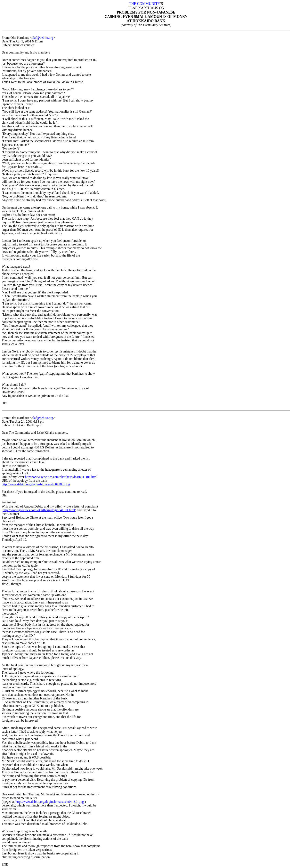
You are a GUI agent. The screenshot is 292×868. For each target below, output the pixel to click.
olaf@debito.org (42, 38)
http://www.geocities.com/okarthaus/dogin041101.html (39, 510)
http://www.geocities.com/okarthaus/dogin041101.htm (61, 477)
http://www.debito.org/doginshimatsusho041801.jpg (36, 484)
